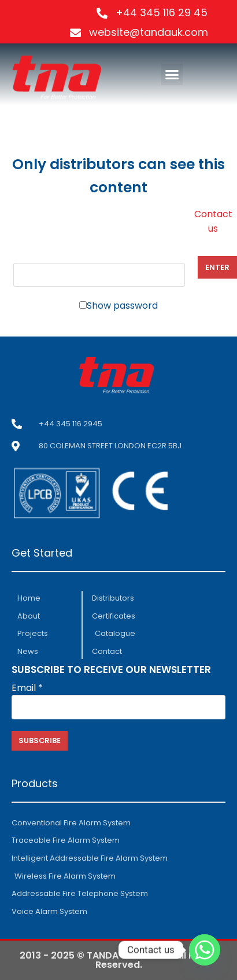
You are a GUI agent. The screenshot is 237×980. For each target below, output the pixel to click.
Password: (99, 268)
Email (27, 688)
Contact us (213, 222)
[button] (172, 75)
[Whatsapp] (205, 950)
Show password (122, 306)
